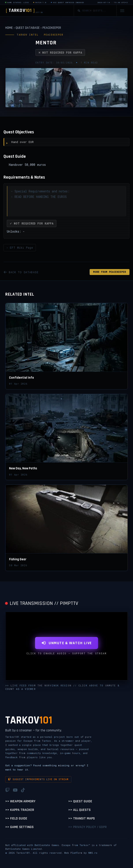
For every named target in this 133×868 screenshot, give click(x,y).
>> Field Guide (16, 818)
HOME (9, 28)
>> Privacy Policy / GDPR (88, 827)
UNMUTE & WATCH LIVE (66, 643)
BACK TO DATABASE (21, 272)
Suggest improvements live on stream (38, 779)
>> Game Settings (19, 827)
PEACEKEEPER (52, 28)
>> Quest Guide (80, 801)
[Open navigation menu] (122, 11)
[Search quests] (98, 11)
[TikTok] (23, 790)
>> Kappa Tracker (20, 810)
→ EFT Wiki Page (20, 248)
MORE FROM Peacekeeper (110, 272)
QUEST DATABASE (28, 28)
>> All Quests (79, 810)
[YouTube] (15, 790)
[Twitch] (7, 790)
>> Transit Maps (82, 818)
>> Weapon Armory (20, 801)
